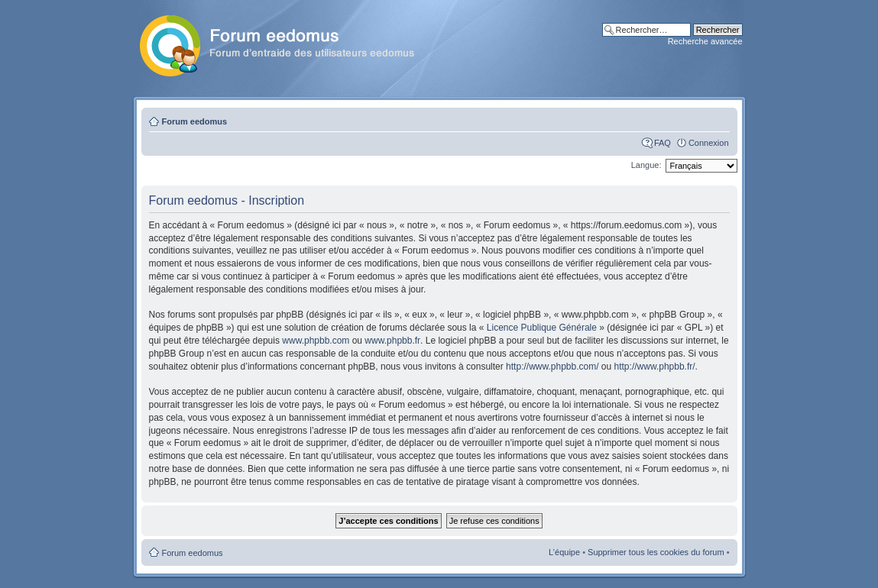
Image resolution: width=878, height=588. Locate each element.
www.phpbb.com (316, 341)
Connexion (709, 143)
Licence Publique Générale (542, 328)
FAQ (663, 143)
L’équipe (564, 552)
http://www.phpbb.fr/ (655, 367)
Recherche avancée (705, 41)
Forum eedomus (195, 121)
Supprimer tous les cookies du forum (656, 552)
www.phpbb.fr (392, 341)
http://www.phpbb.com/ (552, 367)
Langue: (646, 165)
